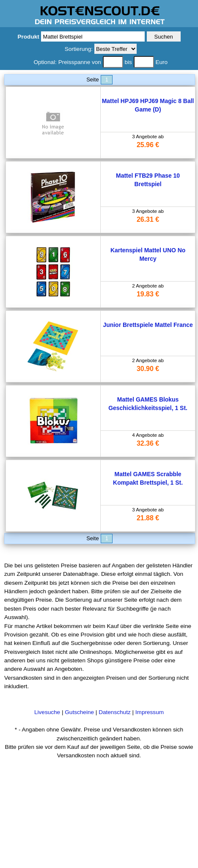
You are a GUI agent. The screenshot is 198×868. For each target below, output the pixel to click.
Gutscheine (79, 712)
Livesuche (47, 712)
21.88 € (148, 518)
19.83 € (148, 294)
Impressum (150, 712)
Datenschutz (115, 712)
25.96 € (148, 145)
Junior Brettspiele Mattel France (148, 325)
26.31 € (148, 219)
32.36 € (148, 443)
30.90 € (148, 369)
